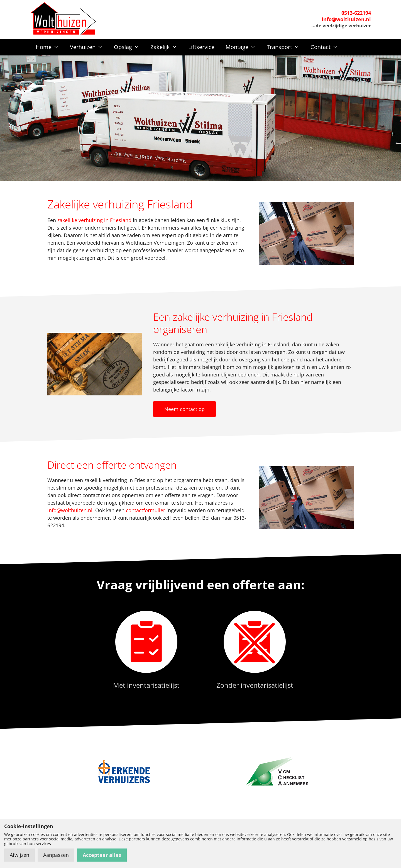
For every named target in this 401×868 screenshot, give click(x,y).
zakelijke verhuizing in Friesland (94, 220)
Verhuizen (89, 47)
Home (50, 47)
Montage (243, 47)
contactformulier (146, 510)
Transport (286, 47)
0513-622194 (356, 13)
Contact (327, 47)
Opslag (129, 47)
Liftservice (201, 47)
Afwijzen (19, 855)
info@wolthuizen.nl (346, 19)
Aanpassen (56, 855)
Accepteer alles (102, 855)
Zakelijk (167, 47)
